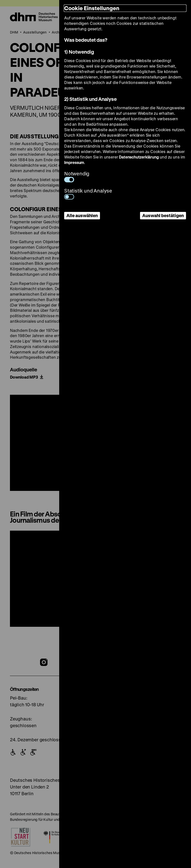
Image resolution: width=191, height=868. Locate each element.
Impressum (74, 162)
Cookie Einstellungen (92, 8)
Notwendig (77, 176)
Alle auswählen (82, 215)
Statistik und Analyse (88, 193)
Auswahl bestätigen (163, 215)
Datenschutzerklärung (139, 157)
